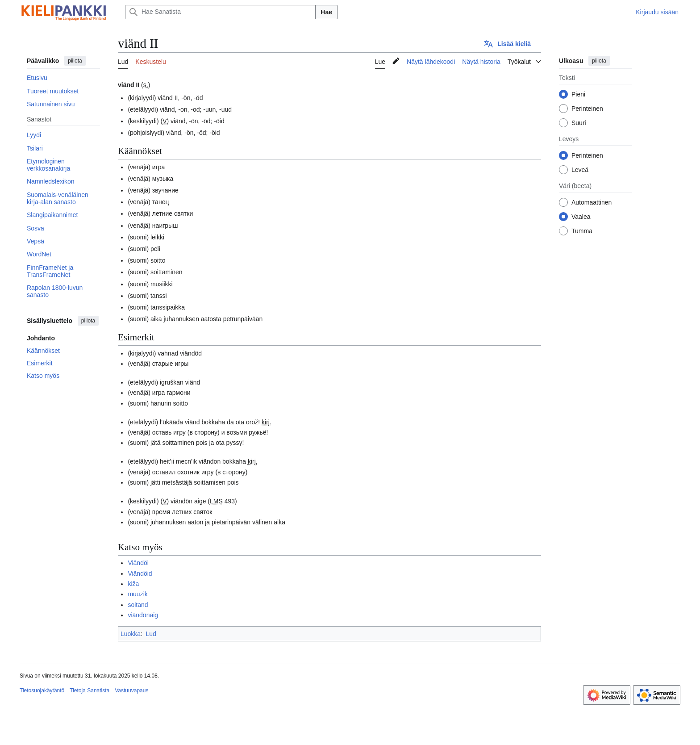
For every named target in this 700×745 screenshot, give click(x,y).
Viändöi (138, 563)
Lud (151, 634)
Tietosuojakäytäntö (42, 691)
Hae (326, 12)
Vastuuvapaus (131, 691)
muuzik (137, 594)
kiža (133, 584)
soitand (138, 605)
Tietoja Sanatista (90, 691)
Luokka (131, 634)
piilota (75, 61)
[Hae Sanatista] (220, 12)
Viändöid (140, 573)
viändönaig (143, 615)
